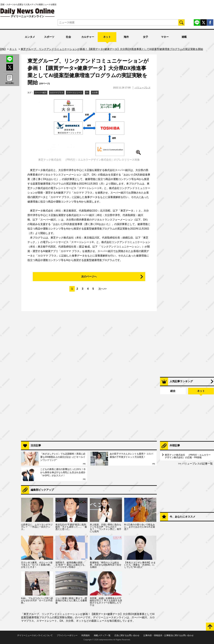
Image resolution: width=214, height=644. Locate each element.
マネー (165, 37)
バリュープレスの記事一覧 (197, 464)
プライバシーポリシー (67, 635)
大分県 (95, 93)
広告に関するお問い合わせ (127, 635)
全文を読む (10, 83)
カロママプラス (57, 93)
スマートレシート (75, 93)
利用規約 (86, 635)
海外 (126, 37)
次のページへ (89, 277)
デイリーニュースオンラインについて (35, 635)
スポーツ (49, 37)
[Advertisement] (89, 397)
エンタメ (30, 37)
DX (87, 93)
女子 (146, 37)
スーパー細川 (41, 93)
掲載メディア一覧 (102, 635)
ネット (107, 37)
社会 (68, 37)
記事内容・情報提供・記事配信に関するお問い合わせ (169, 635)
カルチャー (88, 37)
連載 (184, 37)
